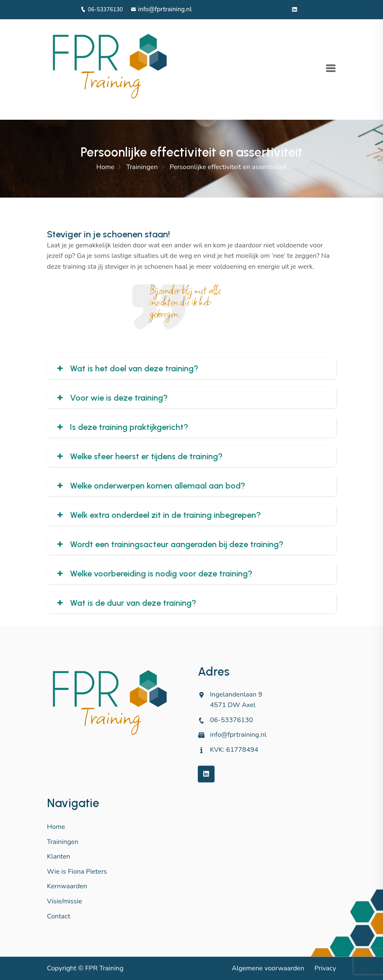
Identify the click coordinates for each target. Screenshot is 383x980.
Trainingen (142, 167)
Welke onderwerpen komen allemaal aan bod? (158, 486)
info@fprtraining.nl (161, 9)
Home (105, 167)
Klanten (59, 857)
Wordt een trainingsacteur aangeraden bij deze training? (177, 544)
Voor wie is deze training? (119, 398)
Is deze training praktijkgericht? (129, 427)
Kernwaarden (67, 886)
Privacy (325, 968)
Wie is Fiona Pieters (77, 872)
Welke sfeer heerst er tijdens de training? (146, 456)
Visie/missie (65, 901)
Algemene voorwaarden (268, 968)
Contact (58, 916)
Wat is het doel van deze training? (134, 368)
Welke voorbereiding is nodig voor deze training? (161, 574)
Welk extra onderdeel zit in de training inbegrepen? (165, 515)
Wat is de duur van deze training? (133, 603)
